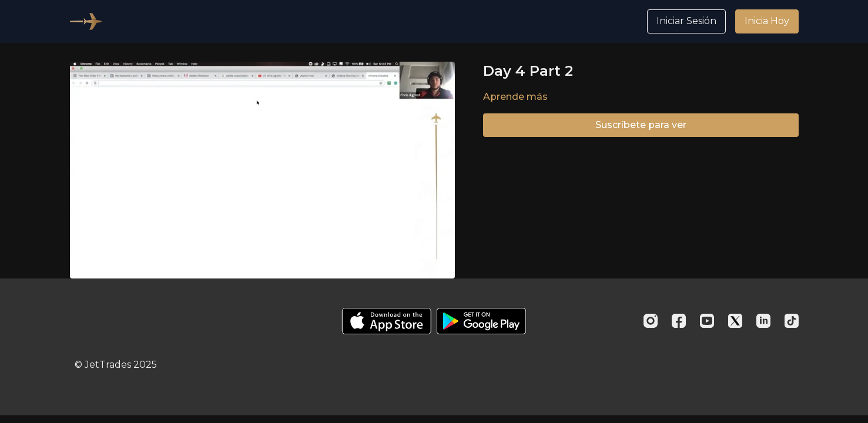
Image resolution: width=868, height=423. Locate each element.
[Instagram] (651, 321)
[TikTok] (792, 321)
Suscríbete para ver (641, 125)
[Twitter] (735, 321)
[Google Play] (481, 321)
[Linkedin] (763, 321)
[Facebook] (679, 321)
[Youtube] (707, 321)
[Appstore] (386, 321)
